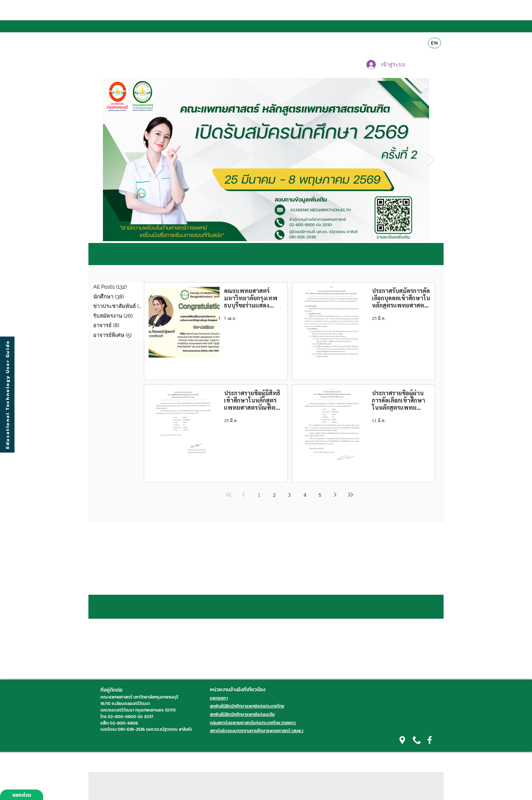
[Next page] (335, 495)
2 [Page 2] (274, 495)
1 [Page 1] (259, 495)
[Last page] (350, 495)
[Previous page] (244, 495)
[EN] (435, 43)
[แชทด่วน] (22, 795)
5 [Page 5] (320, 495)
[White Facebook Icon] (430, 740)
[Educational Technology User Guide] (7, 395)
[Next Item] (431, 160)
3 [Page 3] (290, 495)
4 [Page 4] (305, 495)
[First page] (229, 495)
